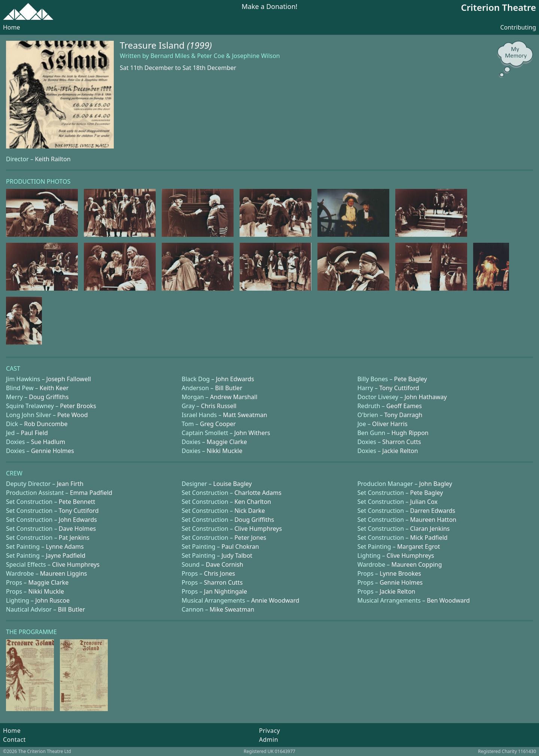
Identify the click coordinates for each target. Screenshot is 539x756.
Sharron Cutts (402, 442)
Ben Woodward (448, 600)
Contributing (518, 27)
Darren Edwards (433, 511)
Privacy (269, 731)
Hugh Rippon (410, 433)
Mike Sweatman (232, 609)
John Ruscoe (52, 600)
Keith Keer (54, 388)
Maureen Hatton (433, 520)
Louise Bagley (233, 484)
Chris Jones (220, 573)
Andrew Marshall (234, 397)
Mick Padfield (429, 538)
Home (12, 27)
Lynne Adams (65, 547)
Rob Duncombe (46, 424)
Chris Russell (219, 406)
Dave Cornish (225, 564)
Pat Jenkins (74, 538)
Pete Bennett (77, 502)
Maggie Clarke (227, 442)
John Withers (252, 433)
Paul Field (34, 433)
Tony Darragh (404, 415)
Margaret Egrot (418, 547)
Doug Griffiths (49, 397)
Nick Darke (250, 511)
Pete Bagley (411, 379)
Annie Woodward (275, 600)
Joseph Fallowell (69, 379)
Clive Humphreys (258, 529)
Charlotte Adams (258, 493)
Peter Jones (250, 538)
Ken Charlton (253, 502)
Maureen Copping (416, 564)
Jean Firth (70, 484)
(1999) (199, 45)
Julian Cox (424, 502)
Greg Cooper (218, 424)
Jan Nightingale (226, 591)
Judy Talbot (237, 555)
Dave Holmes (77, 529)
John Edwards (235, 379)
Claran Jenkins (430, 529)
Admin (269, 740)
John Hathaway (425, 397)
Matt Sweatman (245, 415)
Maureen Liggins (64, 573)
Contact (14, 740)
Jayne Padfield (66, 555)
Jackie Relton (400, 451)
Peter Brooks (78, 406)
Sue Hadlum (48, 442)
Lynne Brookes (400, 573)
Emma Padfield (91, 493)
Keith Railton (53, 159)
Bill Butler (229, 388)
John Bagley (436, 484)
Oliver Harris (390, 424)
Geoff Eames (404, 406)
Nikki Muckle (224, 451)
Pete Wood (72, 415)
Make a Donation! (270, 7)
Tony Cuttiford (399, 388)
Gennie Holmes (53, 451)
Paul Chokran (240, 547)
